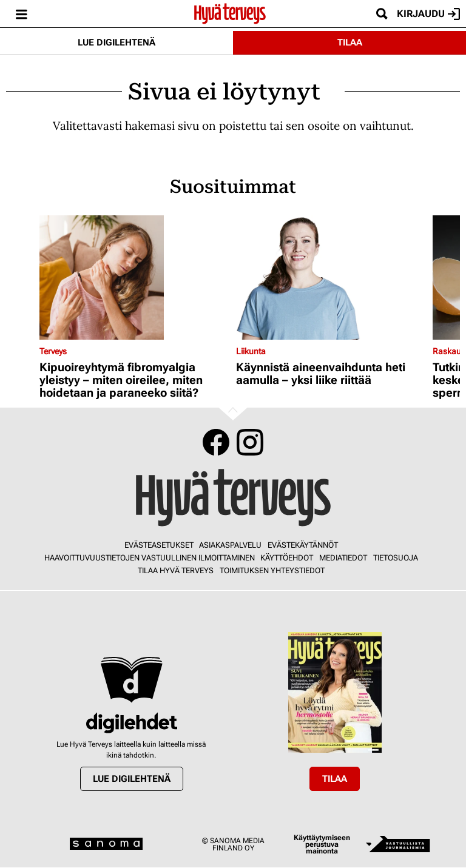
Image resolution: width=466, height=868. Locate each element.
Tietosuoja (396, 558)
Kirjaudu (428, 14)
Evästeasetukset (159, 545)
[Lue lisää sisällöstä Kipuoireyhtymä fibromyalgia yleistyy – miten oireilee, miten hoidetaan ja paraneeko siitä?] (135, 278)
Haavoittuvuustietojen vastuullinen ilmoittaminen (150, 558)
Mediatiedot (343, 558)
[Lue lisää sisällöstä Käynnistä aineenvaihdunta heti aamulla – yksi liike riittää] (331, 278)
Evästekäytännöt (303, 545)
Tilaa (350, 42)
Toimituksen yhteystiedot (272, 570)
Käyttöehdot (287, 558)
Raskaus (449, 351)
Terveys (53, 351)
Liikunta (251, 351)
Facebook (216, 442)
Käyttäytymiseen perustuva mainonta (322, 845)
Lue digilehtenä (116, 42)
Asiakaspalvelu (230, 545)
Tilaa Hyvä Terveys (176, 570)
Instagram (250, 442)
